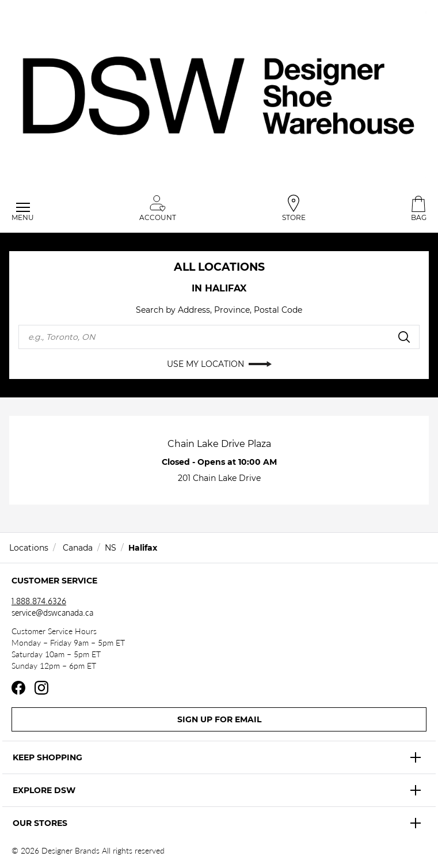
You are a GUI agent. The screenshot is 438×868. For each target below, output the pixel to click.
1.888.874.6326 (39, 601)
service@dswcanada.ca (52, 613)
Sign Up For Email (219, 719)
